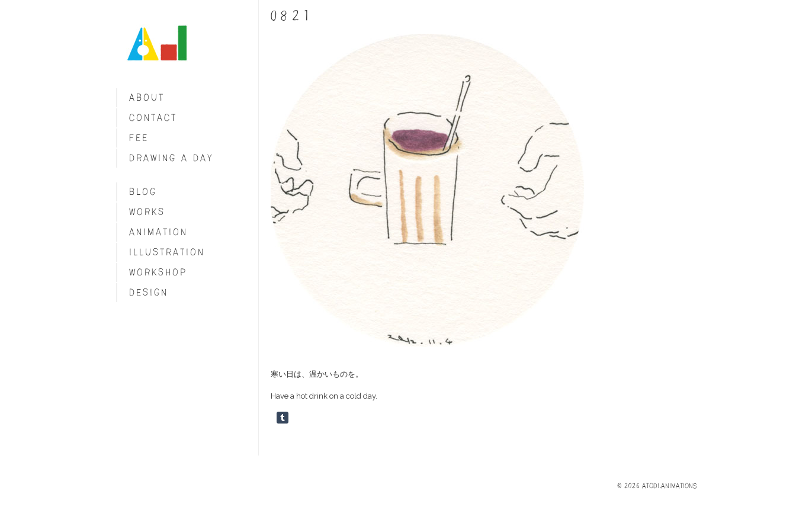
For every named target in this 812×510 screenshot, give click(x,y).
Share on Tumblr (283, 418)
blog (143, 192)
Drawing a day (171, 158)
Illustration (167, 252)
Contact (153, 118)
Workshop (158, 272)
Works (147, 212)
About (147, 97)
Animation (158, 232)
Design (149, 292)
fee (139, 138)
